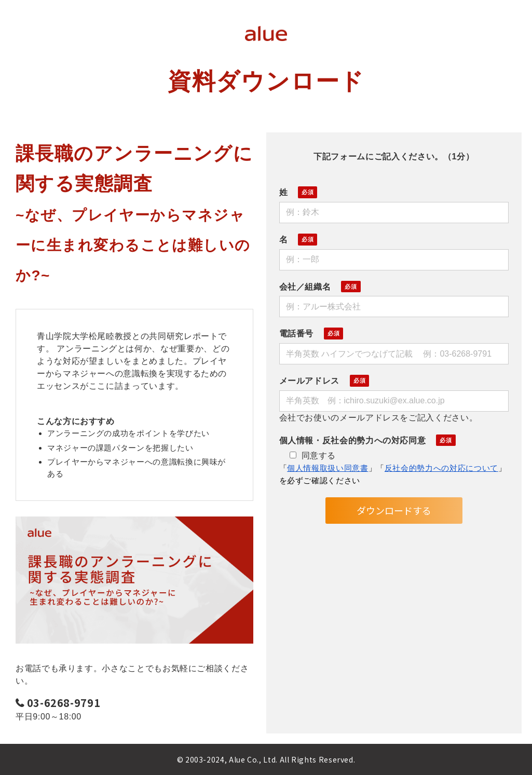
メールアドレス (309, 381)
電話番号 (297, 334)
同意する (313, 456)
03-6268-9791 (64, 703)
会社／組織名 (305, 287)
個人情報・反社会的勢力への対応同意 (353, 440)
